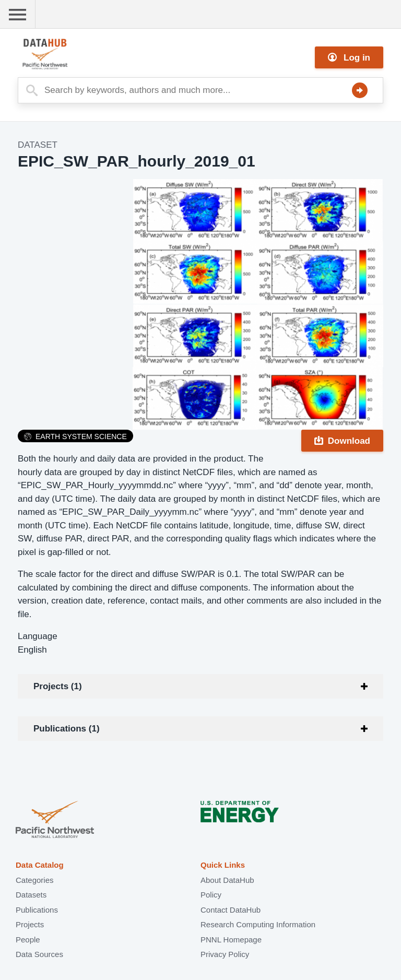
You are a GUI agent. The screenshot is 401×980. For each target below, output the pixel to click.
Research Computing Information (258, 924)
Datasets (31, 895)
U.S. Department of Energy (240, 820)
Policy (211, 895)
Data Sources (39, 954)
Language (38, 636)
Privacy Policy (225, 954)
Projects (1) (58, 686)
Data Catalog (40, 865)
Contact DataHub (231, 910)
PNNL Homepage (231, 940)
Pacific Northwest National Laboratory (55, 820)
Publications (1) (67, 729)
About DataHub (227, 880)
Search (360, 90)
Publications (37, 910)
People (28, 940)
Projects (30, 924)
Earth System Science (75, 436)
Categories (35, 880)
